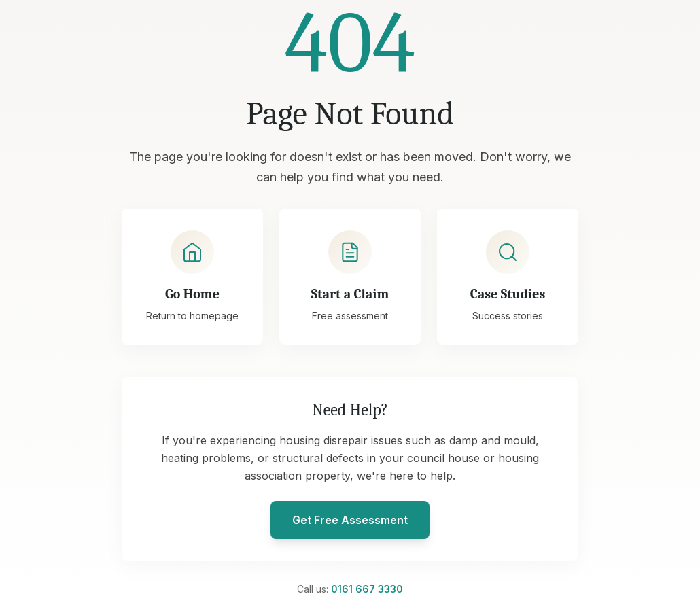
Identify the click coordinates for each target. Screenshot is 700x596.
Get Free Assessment (350, 520)
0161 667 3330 (367, 589)
